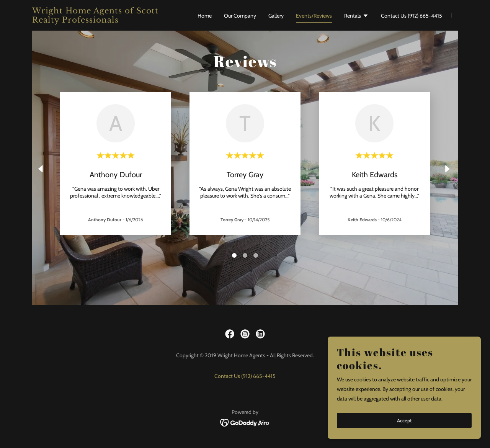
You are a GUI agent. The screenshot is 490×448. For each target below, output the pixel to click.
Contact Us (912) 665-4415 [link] (412, 16)
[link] (107, 21)
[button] (356, 16)
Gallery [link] (276, 16)
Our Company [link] (240, 16)
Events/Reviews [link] (314, 16)
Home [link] (205, 16)
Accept (404, 420)
